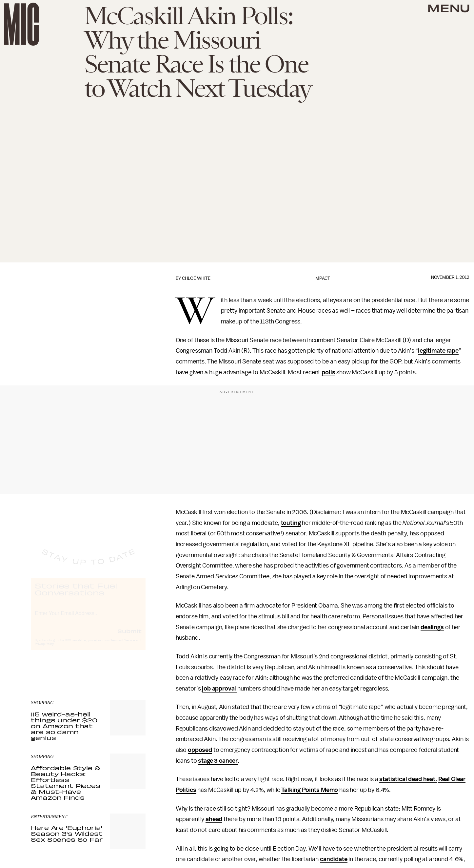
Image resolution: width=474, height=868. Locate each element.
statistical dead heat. (408, 779)
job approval (220, 689)
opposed (200, 750)
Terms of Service (123, 646)
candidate (334, 859)
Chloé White (196, 278)
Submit (129, 637)
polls (328, 372)
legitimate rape (438, 351)
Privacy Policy (44, 650)
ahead (214, 819)
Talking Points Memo (310, 790)
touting (291, 523)
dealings (432, 627)
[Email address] (88, 618)
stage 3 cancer (218, 761)
